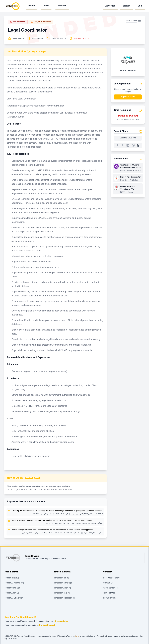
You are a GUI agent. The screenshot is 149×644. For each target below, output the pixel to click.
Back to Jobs (132, 21)
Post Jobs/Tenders (111, 578)
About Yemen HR (111, 588)
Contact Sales (62, 621)
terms (77, 636)
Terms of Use (109, 593)
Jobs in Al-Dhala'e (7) (14, 598)
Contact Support (47, 625)
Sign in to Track (128, 97)
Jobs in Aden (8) (12, 593)
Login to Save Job (128, 138)
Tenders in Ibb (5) (61, 578)
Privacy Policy (109, 598)
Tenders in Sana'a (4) (63, 583)
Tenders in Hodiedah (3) (64, 598)
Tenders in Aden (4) (62, 588)
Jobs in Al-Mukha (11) (14, 583)
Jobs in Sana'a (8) (12, 588)
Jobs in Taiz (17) (12, 578)
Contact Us (108, 583)
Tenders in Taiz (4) (62, 593)
